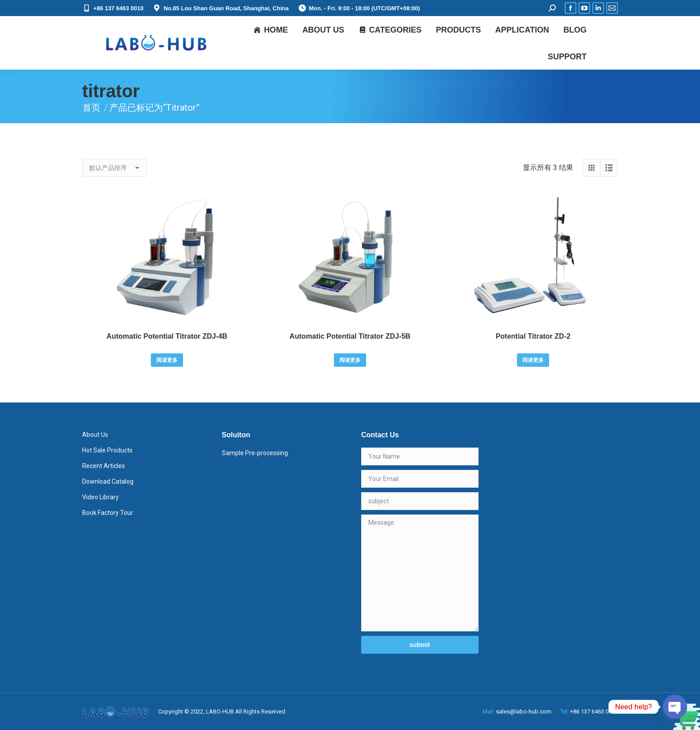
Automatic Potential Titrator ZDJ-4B (167, 336)
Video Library (100, 497)
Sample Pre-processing (255, 453)
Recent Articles (104, 466)
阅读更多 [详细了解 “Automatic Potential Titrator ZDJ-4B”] (167, 360)
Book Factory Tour (108, 513)
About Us (95, 435)
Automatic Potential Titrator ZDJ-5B (350, 336)
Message (420, 573)
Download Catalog (108, 481)
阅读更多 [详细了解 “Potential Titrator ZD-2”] (533, 360)
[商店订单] (115, 168)
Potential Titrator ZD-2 (533, 336)
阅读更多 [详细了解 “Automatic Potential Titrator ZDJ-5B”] (350, 360)
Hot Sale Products (107, 450)
